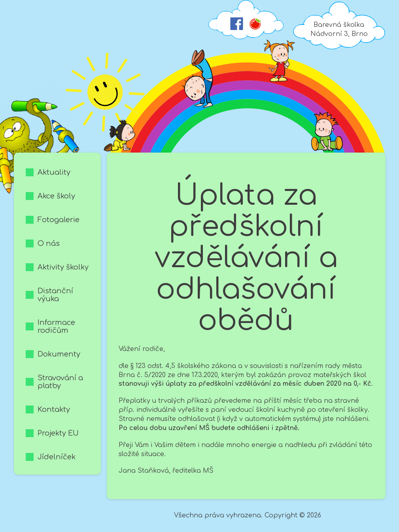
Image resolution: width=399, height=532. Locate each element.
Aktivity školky (63, 267)
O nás (49, 243)
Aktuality (54, 172)
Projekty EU (58, 433)
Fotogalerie (59, 220)
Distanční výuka (55, 295)
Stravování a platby (60, 382)
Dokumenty (59, 354)
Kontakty (54, 409)
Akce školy (56, 196)
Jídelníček (57, 457)
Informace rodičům (56, 326)
